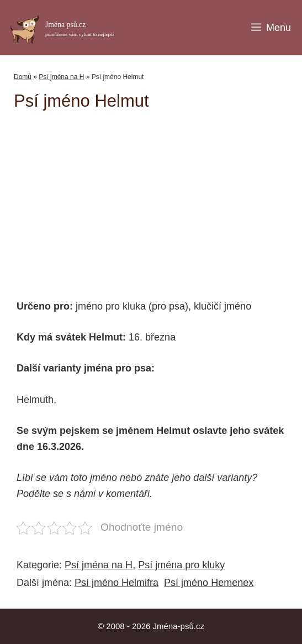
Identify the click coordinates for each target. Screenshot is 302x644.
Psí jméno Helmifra (116, 583)
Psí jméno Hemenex (209, 583)
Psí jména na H (61, 77)
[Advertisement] (158, 200)
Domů (23, 77)
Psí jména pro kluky (181, 565)
